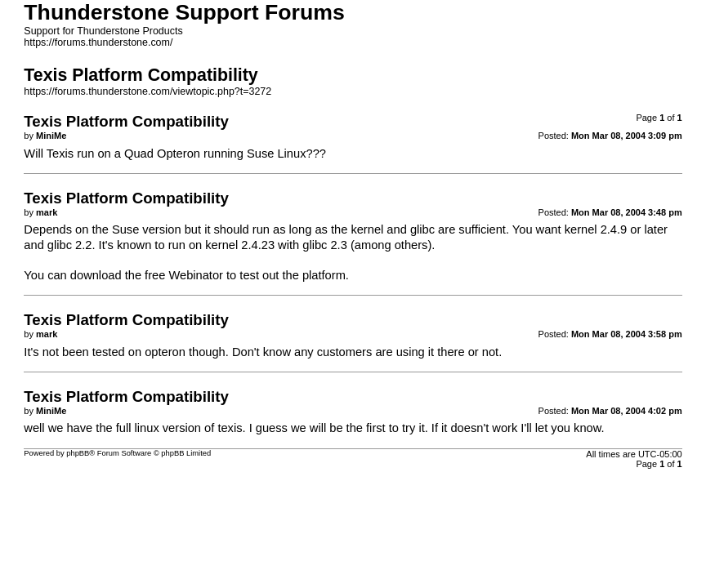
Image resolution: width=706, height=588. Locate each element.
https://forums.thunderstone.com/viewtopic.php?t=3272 (147, 91)
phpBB (78, 453)
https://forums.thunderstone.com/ (98, 42)
